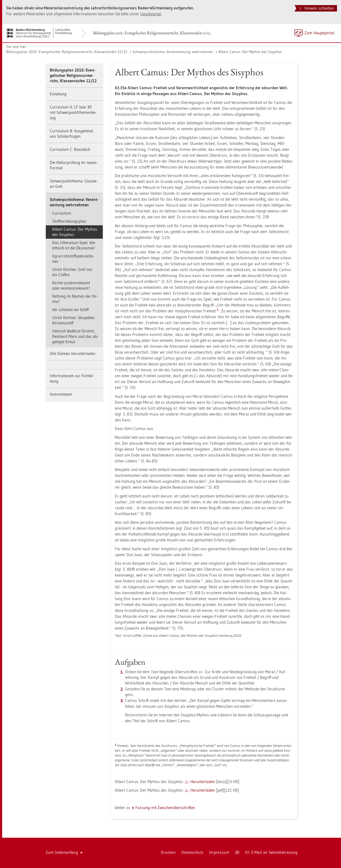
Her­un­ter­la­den (203, 782)
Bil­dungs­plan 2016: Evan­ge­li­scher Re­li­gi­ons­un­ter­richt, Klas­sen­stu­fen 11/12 (152, 33)
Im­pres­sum (219, 852)
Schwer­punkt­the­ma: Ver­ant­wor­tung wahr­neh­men (173, 52)
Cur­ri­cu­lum (62, 213)
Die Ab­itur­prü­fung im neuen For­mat (73, 165)
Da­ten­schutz (192, 852)
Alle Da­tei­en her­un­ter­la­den (73, 353)
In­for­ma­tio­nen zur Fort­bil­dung (72, 378)
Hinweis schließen (316, 8)
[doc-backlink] (115, 745)
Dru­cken (168, 852)
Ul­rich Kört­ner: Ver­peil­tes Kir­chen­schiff (73, 320)
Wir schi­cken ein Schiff (70, 310)
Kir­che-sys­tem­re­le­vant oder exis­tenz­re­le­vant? (71, 285)
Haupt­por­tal (151, 14)
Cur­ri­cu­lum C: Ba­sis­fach (70, 149)
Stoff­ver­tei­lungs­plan (69, 221)
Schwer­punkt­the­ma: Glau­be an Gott (73, 184)
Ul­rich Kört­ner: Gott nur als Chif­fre (72, 272)
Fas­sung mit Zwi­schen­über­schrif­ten (165, 808)
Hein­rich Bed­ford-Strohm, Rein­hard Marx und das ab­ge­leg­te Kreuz (75, 336)
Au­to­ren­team (61, 394)
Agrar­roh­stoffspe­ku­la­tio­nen (73, 259)
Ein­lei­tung (58, 94)
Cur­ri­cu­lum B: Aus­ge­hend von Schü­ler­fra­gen (71, 134)
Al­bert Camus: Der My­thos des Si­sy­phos (250, 52)
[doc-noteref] (218, 311)
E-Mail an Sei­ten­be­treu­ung (271, 852)
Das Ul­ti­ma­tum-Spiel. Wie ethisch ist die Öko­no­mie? (74, 245)
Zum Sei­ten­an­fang (64, 852)
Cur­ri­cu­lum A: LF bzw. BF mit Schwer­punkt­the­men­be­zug (73, 112)
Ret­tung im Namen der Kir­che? (75, 299)
